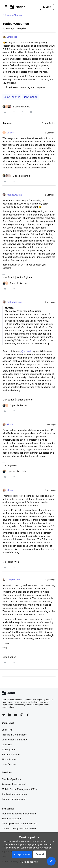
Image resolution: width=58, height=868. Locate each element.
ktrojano (11, 424)
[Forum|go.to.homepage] (18, 7)
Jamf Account (9, 764)
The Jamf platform (11, 779)
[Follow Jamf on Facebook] (28, 715)
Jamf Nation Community (14, 740)
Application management (15, 794)
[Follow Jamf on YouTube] (16, 715)
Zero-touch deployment (14, 784)
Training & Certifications (14, 735)
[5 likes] (16, 107)
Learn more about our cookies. (36, 848)
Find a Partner (9, 759)
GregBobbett (13, 580)
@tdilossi (26, 351)
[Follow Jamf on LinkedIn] (10, 715)
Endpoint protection (12, 819)
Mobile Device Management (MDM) (20, 789)
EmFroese (12, 37)
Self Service (8, 809)
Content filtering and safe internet (19, 828)
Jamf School (31, 97)
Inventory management (14, 799)
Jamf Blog (7, 745)
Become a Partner (11, 754)
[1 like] (14, 471)
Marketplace (8, 749)
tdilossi (11, 133)
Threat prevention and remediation (20, 823)
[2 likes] (15, 283)
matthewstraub (15, 195)
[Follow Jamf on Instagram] (22, 715)
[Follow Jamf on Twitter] (4, 715)
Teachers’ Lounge (14, 15)
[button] (6, 7)
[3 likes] (16, 176)
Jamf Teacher (12, 97)
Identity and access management (19, 814)
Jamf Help (7, 730)
